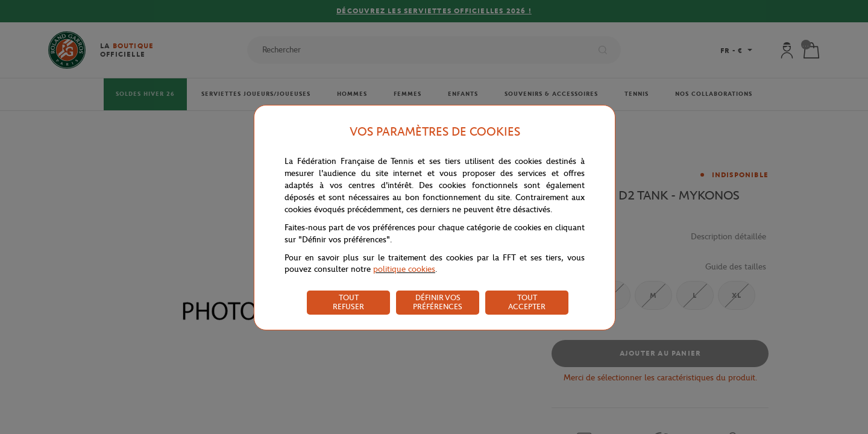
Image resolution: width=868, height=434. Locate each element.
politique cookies (404, 269)
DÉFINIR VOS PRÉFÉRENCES (438, 302)
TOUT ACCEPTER (527, 302)
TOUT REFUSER (348, 302)
